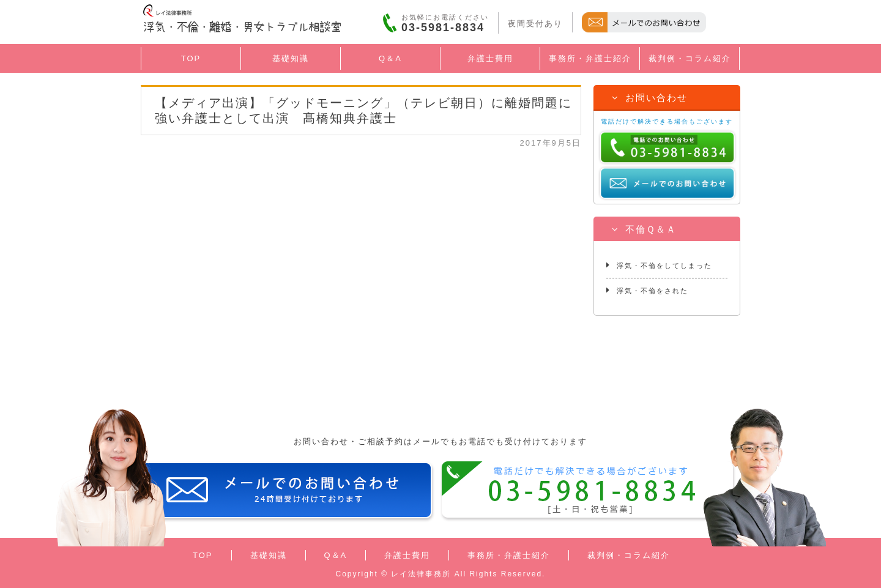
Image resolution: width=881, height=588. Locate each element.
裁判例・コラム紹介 (690, 58)
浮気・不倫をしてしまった (659, 265)
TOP (191, 58)
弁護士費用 (490, 58)
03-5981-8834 (443, 28)
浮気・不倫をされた (647, 290)
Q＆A (390, 58)
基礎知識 (291, 58)
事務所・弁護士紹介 (590, 58)
